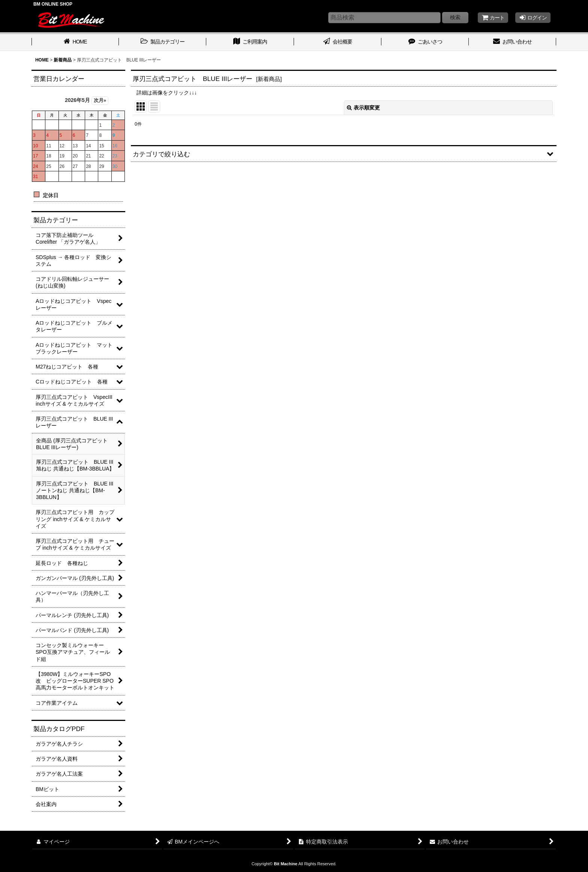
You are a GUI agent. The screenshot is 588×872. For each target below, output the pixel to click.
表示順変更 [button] (363, 108)
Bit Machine (286, 864)
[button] (344, 154)
